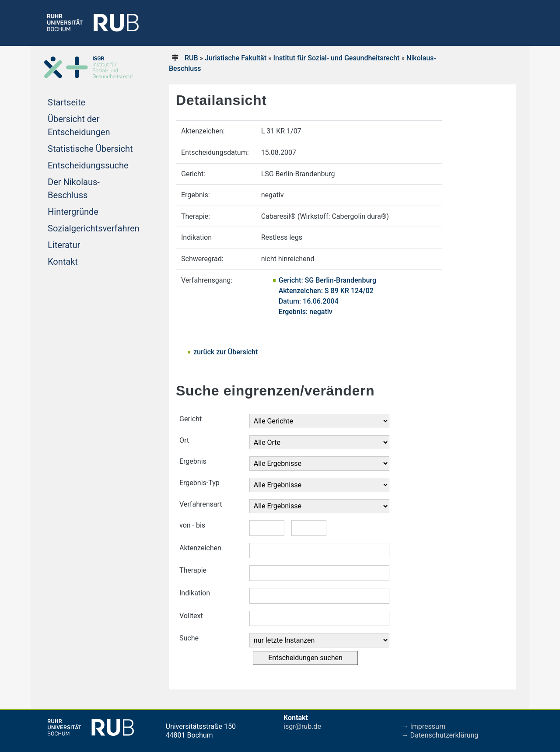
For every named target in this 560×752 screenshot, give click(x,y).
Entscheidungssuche (88, 165)
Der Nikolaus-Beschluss (74, 189)
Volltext (191, 616)
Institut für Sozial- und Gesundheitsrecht (336, 58)
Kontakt (63, 262)
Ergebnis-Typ (199, 483)
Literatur (64, 245)
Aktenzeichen (200, 548)
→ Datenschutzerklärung (440, 735)
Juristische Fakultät (236, 58)
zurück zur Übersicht (226, 352)
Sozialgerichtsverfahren (94, 228)
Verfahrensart (201, 504)
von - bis (192, 525)
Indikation (195, 593)
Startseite (66, 102)
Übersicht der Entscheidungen (79, 126)
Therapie (193, 570)
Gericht (191, 419)
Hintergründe (73, 212)
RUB (191, 58)
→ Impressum (423, 726)
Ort (184, 440)
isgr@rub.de (302, 726)
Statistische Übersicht (90, 149)
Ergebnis (193, 461)
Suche (189, 638)
